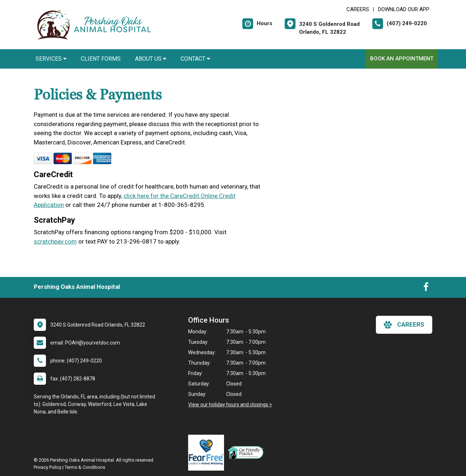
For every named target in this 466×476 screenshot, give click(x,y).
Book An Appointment (402, 59)
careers (404, 325)
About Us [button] (151, 59)
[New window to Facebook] (426, 288)
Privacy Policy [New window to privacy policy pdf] (48, 467)
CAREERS (358, 9)
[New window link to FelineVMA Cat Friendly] (247, 453)
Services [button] (51, 59)
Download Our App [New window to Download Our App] (404, 9)
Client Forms (101, 59)
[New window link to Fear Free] (208, 453)
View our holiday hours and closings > (230, 405)
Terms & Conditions (85, 467)
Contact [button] (195, 59)
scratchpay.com (55, 241)
